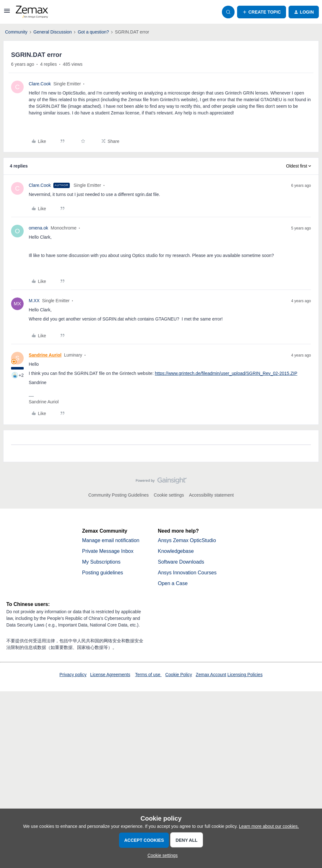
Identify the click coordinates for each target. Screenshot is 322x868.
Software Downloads (181, 562)
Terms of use (148, 675)
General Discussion (53, 32)
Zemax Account (211, 675)
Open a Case (173, 583)
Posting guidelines (103, 573)
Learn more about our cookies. (269, 826)
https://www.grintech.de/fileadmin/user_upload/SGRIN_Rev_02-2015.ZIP (226, 373)
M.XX (34, 301)
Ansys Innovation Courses (187, 573)
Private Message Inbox (108, 551)
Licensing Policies (245, 675)
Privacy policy (73, 675)
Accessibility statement (212, 495)
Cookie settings (169, 495)
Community (16, 32)
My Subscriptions (101, 562)
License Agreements (110, 675)
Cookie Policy (179, 675)
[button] (7, 13)
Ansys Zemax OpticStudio (187, 540)
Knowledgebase (176, 551)
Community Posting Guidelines (119, 495)
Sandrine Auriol (45, 355)
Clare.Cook (40, 84)
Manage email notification (111, 540)
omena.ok (38, 228)
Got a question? (93, 32)
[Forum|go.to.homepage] (32, 12)
